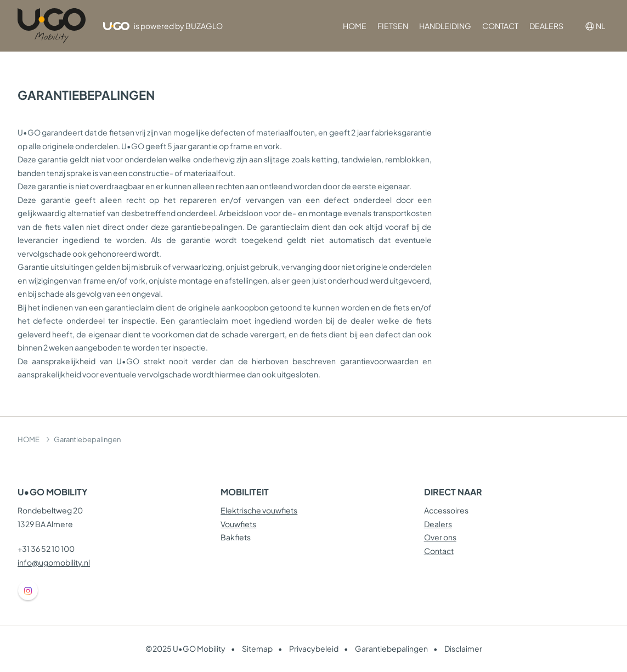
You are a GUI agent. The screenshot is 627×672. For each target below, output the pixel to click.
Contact (439, 551)
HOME (355, 26)
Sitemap (257, 648)
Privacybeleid (314, 648)
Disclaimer (463, 648)
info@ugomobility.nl (54, 562)
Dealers (438, 524)
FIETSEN (393, 26)
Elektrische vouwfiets (259, 510)
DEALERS (546, 26)
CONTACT (500, 26)
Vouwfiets (238, 524)
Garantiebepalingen (391, 648)
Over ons (440, 537)
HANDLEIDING (445, 26)
